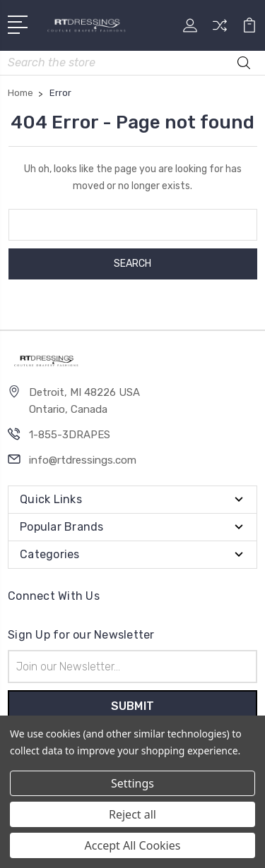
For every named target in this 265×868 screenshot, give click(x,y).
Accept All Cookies (133, 845)
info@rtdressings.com (83, 460)
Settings (132, 783)
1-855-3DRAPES (70, 435)
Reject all (132, 814)
